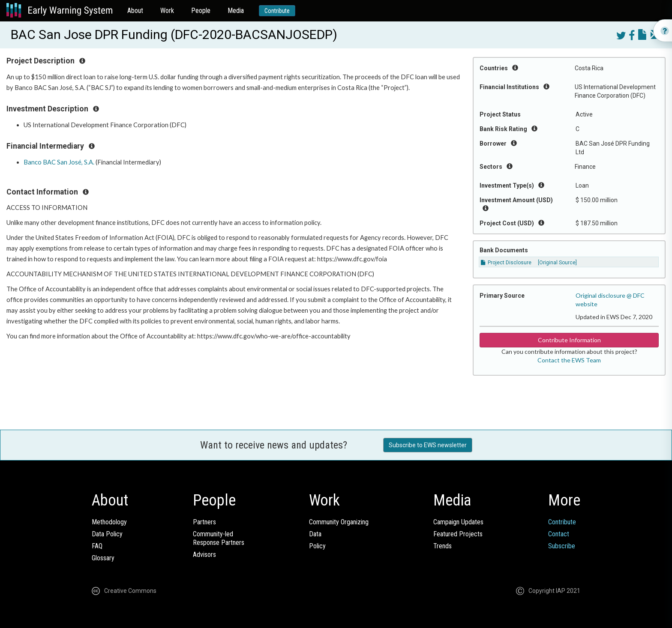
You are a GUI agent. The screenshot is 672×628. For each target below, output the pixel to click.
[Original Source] (557, 263)
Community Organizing (339, 522)
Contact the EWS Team (569, 360)
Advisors (204, 555)
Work (167, 10)
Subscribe (562, 546)
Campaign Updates (458, 522)
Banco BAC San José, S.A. (59, 162)
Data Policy (107, 534)
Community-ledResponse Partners (219, 538)
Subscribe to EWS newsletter (428, 445)
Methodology (109, 522)
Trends (442, 546)
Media (236, 10)
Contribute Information (569, 340)
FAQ (97, 546)
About (135, 10)
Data (315, 534)
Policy (317, 546)
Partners (204, 522)
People (201, 10)
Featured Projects (458, 534)
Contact (559, 534)
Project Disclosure (506, 263)
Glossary (103, 558)
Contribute (277, 11)
